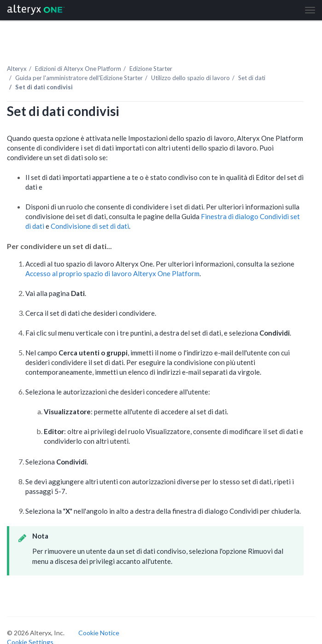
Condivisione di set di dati (90, 226)
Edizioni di (78, 69)
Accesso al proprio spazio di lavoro (112, 273)
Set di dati (252, 78)
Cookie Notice (99, 633)
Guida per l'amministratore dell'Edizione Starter (79, 78)
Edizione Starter (151, 69)
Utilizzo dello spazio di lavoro (190, 78)
